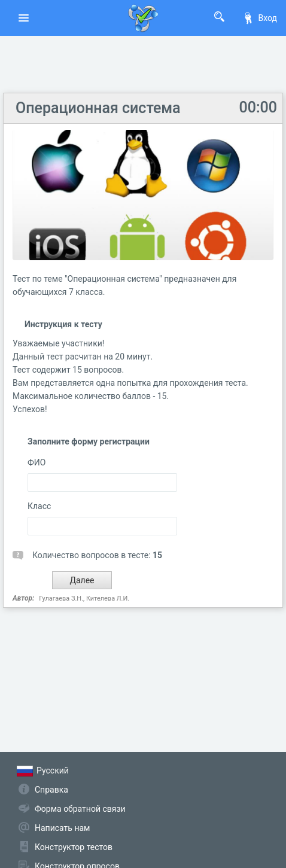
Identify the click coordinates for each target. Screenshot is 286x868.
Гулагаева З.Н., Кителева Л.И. (84, 599)
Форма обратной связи (80, 809)
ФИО (36, 462)
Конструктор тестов (74, 847)
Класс (39, 506)
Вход (260, 18)
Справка (51, 790)
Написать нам (62, 828)
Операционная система (98, 108)
